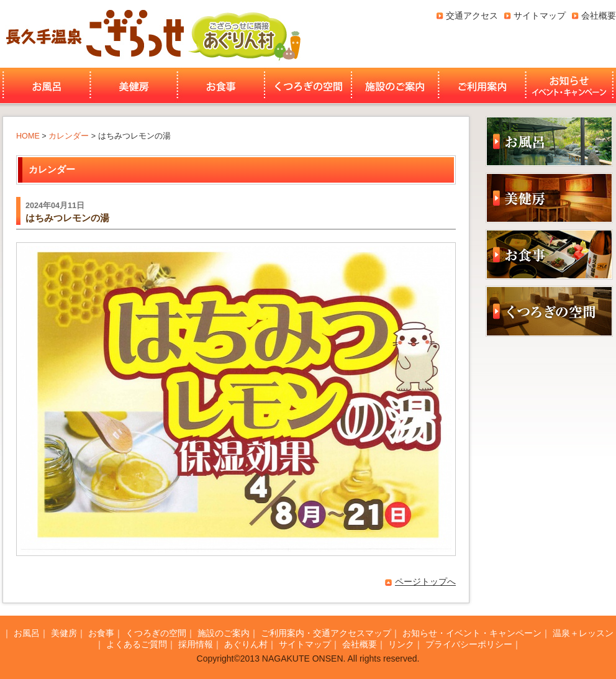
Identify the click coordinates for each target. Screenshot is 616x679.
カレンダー (69, 136)
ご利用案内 (482, 86)
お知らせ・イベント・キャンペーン (571, 86)
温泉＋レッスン (583, 633)
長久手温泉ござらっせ (93, 34)
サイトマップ (540, 16)
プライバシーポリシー (469, 644)
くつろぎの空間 (308, 86)
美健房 (134, 86)
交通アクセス (472, 16)
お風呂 (45, 86)
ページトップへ (425, 581)
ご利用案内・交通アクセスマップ (326, 633)
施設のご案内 (395, 86)
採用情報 (196, 644)
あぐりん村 (244, 34)
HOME (28, 136)
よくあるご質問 (137, 644)
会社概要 (599, 16)
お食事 (221, 86)
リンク (401, 644)
